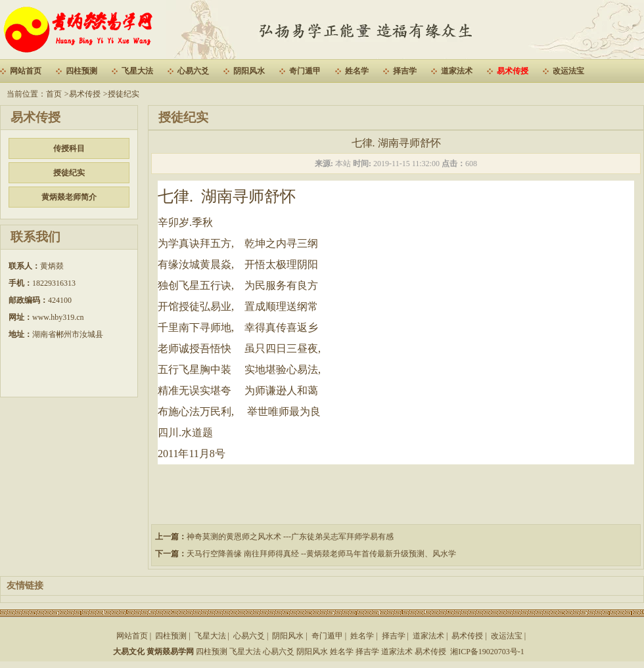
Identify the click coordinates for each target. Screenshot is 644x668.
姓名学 (357, 71)
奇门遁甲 (305, 71)
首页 (54, 94)
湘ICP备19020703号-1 (487, 652)
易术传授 (513, 71)
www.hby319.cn (58, 317)
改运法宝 (568, 71)
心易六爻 (193, 71)
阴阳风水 (249, 71)
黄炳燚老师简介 (69, 197)
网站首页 (26, 71)
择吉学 (405, 71)
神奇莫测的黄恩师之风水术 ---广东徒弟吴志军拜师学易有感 (290, 537)
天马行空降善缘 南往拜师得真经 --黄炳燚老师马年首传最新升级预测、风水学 (321, 554)
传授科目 (69, 148)
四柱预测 (81, 71)
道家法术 (457, 71)
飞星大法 (137, 71)
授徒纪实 (124, 94)
